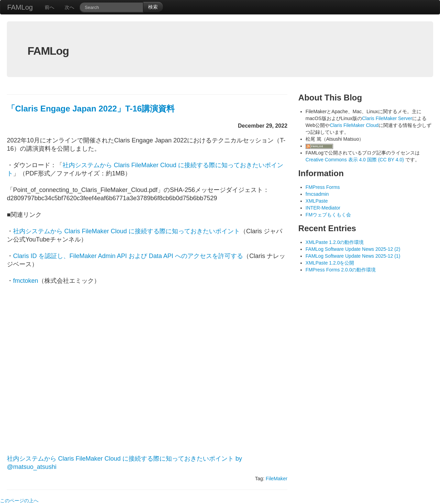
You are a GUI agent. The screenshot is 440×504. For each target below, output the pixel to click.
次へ (69, 7)
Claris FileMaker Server (387, 118)
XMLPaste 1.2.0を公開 (330, 263)
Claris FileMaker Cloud (354, 125)
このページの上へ (19, 501)
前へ (49, 7)
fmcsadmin (317, 194)
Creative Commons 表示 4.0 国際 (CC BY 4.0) (355, 160)
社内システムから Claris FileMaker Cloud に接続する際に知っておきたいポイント (126, 231)
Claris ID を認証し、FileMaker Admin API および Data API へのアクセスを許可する (128, 256)
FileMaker (277, 479)
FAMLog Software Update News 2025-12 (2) (353, 249)
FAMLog (20, 7)
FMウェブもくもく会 (328, 215)
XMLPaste (317, 201)
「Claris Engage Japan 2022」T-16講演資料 (91, 109)
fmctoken (26, 281)
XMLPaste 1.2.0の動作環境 (335, 242)
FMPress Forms (323, 187)
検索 (153, 7)
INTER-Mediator (323, 208)
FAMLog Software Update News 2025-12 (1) (353, 256)
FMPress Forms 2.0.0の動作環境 (341, 270)
